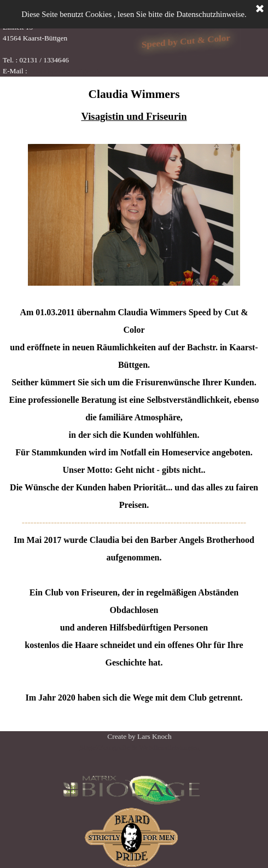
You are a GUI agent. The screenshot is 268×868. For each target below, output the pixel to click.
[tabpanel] (58, 38)
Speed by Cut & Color (186, 41)
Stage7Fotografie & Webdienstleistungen (139, 747)
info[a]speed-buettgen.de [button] (65, 71)
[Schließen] (260, 9)
